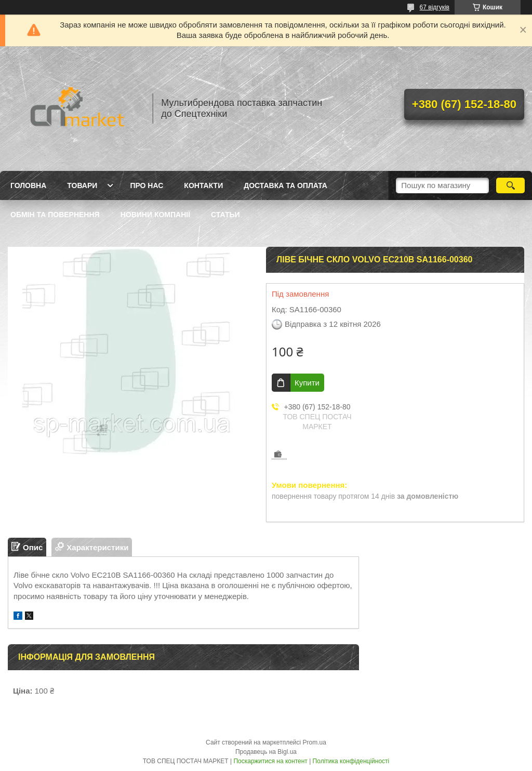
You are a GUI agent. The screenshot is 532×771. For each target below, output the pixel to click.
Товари (82, 185)
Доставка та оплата (285, 185)
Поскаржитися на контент (270, 761)
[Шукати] (510, 185)
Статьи (225, 215)
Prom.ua (315, 742)
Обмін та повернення (55, 215)
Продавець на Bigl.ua (266, 752)
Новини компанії (155, 215)
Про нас (147, 185)
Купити (307, 383)
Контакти (203, 185)
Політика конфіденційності (351, 761)
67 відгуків (435, 7)
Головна (28, 185)
